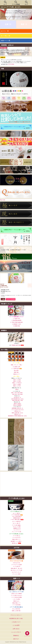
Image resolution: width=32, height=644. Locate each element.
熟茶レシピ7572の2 (17, 383)
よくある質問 (16, 625)
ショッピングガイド (16, 632)
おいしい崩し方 (16, 523)
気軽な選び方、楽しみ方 (16, 568)
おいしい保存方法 (16, 521)
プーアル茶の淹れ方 (16, 515)
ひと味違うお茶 (16, 367)
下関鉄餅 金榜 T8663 (16, 345)
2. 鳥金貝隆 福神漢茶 (17, 320)
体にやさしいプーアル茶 (16, 570)
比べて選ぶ (4, 36)
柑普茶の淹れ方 (17, 518)
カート (5, 4)
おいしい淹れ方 (16, 513)
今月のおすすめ (16, 563)
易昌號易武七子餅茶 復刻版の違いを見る (17, 416)
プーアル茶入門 (16, 566)
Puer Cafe (3, 200)
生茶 (7, 24)
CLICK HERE (11, 64)
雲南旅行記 (16, 636)
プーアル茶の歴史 (16, 605)
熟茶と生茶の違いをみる (17, 413)
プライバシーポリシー (16, 615)
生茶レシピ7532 (17, 381)
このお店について (16, 622)
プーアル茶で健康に (16, 525)
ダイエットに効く (17, 527)
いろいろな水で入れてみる (17, 410)
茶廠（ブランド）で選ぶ (16, 365)
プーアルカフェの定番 (16, 565)
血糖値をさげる (17, 528)
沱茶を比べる (17, 411)
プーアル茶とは (16, 536)
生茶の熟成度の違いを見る (17, 399)
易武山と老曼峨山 (17, 405)
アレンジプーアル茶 (16, 532)
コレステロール (17, 530)
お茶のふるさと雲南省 (16, 594)
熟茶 (23, 24)
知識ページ (4, 41)
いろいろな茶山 (16, 599)
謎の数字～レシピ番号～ (16, 541)
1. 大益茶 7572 (17, 319)
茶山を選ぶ (16, 370)
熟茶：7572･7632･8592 (17, 393)
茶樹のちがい (16, 601)
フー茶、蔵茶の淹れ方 (16, 520)
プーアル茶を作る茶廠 (16, 597)
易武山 (17, 389)
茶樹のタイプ (16, 374)
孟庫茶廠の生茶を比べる (17, 408)
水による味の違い (16, 609)
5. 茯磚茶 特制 (17, 326)
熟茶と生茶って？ (16, 539)
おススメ (4, 31)
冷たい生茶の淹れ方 (17, 516)
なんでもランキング (16, 572)
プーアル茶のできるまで (16, 595)
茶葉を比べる (17, 414)
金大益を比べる (17, 397)
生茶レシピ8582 (17, 384)
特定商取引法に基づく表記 (16, 618)
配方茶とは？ (15, 543)
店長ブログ (16, 639)
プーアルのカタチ (16, 538)
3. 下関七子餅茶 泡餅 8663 (16, 322)
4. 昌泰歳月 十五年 (17, 324)
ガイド (26, 4)
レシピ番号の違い (15, 369)
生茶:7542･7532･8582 (17, 394)
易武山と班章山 (17, 404)
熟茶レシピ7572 (17, 386)
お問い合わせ (16, 629)
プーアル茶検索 (16, 4)
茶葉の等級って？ (16, 603)
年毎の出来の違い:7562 (17, 400)
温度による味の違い (16, 611)
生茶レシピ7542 (17, 380)
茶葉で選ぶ (16, 372)
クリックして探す (16, 574)
